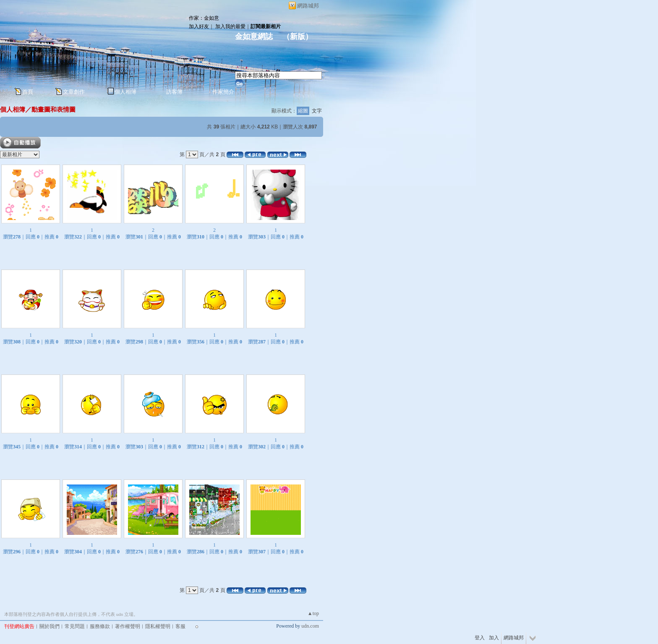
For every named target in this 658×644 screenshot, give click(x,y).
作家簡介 (223, 92)
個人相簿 (125, 92)
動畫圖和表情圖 (54, 109)
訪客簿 (174, 92)
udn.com (310, 626)
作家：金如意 (204, 18)
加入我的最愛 (230, 26)
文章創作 (74, 92)
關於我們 (50, 626)
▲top (313, 613)
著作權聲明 (128, 626)
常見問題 (75, 626)
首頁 (28, 92)
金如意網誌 (255, 37)
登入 (480, 638)
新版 (298, 37)
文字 (317, 111)
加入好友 (199, 26)
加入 (494, 638)
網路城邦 (308, 6)
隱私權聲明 (158, 626)
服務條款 (100, 626)
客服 (180, 626)
